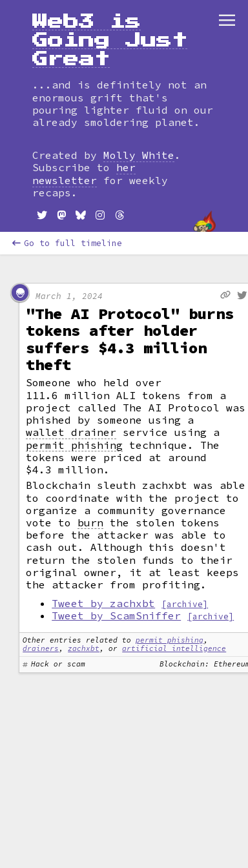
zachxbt (84, 648)
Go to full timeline (67, 243)
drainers (41, 648)
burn (90, 523)
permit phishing (74, 445)
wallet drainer (71, 432)
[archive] (185, 604)
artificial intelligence (174, 648)
